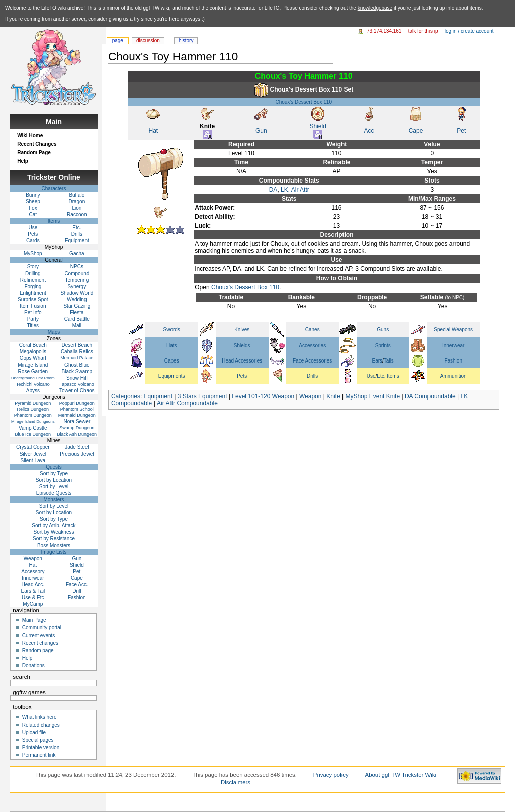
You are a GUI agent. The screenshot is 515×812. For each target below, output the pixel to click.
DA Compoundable (430, 396)
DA (273, 190)
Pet (461, 131)
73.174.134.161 (384, 31)
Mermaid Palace (77, 358)
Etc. (77, 228)
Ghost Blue (77, 365)
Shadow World (77, 293)
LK (284, 190)
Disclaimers (236, 782)
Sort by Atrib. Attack (54, 526)
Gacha (77, 254)
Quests (54, 467)
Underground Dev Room (33, 378)
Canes (313, 330)
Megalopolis (33, 352)
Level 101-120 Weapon (263, 396)
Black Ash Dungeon (77, 434)
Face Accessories (312, 361)
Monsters (54, 500)
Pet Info (33, 312)
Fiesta (77, 312)
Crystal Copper (33, 447)
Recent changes (40, 643)
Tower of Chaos (77, 390)
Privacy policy (331, 775)
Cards (33, 241)
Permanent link (39, 755)
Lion (77, 208)
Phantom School (77, 409)
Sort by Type (54, 473)
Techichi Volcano (33, 384)
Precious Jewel (77, 454)
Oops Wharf (33, 358)
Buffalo (77, 195)
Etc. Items (388, 376)
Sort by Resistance (54, 539)
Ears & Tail (33, 591)
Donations (33, 665)
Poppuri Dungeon (77, 403)
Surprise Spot (33, 299)
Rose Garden (33, 371)
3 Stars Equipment (202, 396)
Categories (126, 396)
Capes (172, 361)
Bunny (33, 195)
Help (23, 161)
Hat (154, 131)
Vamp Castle (33, 428)
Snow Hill (77, 378)
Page (118, 40)
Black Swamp (77, 371)
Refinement (33, 280)
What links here (39, 717)
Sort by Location (54, 480)
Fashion (453, 361)
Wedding (77, 299)
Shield (318, 126)
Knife (333, 396)
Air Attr (300, 190)
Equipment (158, 396)
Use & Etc (33, 598)
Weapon (310, 396)
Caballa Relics (77, 352)
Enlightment (33, 293)
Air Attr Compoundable (187, 403)
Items (54, 221)
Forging (33, 286)
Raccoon (77, 214)
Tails (389, 361)
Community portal (42, 628)
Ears (377, 361)
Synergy (77, 286)
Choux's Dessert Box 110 (304, 102)
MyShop (33, 254)
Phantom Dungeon (33, 415)
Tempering (77, 280)
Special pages (38, 740)
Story (33, 267)
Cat (33, 214)
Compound (77, 273)
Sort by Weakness (54, 532)
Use (371, 376)
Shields (242, 346)
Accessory (33, 571)
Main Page (34, 620)
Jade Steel (77, 447)
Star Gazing (77, 306)
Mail (77, 326)
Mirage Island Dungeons (33, 422)
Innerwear (453, 346)
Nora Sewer (77, 422)
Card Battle (77, 319)
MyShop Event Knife (372, 396)
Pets (242, 376)
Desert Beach (77, 345)
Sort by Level (54, 486)
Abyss (33, 390)
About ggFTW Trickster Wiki (401, 775)
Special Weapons (453, 330)
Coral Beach (33, 345)
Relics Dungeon (33, 409)
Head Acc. (33, 584)
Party (33, 319)
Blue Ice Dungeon (33, 434)
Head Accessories (242, 361)
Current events (39, 635)
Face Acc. (77, 584)
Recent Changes (37, 144)
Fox (33, 208)
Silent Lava (33, 460)
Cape (416, 131)
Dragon (77, 201)
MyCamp (33, 604)
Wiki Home (30, 136)
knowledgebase (375, 8)
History (186, 40)
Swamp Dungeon (77, 428)
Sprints (383, 346)
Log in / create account (469, 31)
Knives (242, 330)
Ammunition (453, 376)
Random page (38, 650)
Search (21, 677)
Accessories (312, 346)
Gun (261, 131)
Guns (383, 330)
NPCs (77, 267)
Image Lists (54, 552)
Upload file (34, 732)
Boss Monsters (54, 545)
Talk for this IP (423, 31)
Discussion (148, 40)
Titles (33, 326)
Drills (312, 376)
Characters (54, 188)
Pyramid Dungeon (33, 403)
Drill (77, 591)
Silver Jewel (33, 454)
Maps (54, 332)
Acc (369, 131)
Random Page (34, 153)
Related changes (41, 725)
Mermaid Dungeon (77, 415)
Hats (172, 346)
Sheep (33, 201)
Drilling (33, 273)
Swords (172, 330)
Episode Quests (54, 493)
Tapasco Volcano (77, 384)
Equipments (172, 376)
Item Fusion (33, 306)
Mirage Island (33, 365)
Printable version (41, 747)
